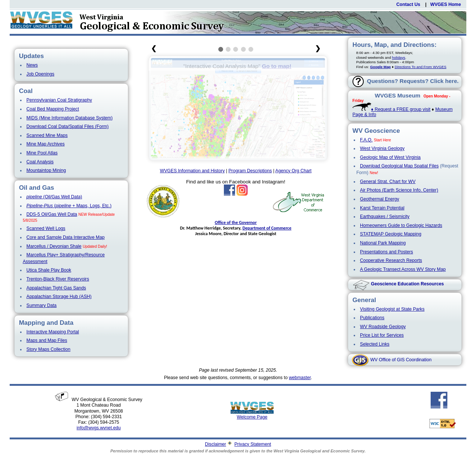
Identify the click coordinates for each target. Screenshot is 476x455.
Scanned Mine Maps (47, 135)
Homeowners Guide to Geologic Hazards (401, 225)
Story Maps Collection (48, 349)
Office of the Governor (236, 222)
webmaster (300, 378)
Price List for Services (382, 335)
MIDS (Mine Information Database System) (70, 118)
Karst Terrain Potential (382, 208)
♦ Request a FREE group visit (392, 109)
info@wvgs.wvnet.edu (99, 428)
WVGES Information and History (192, 171)
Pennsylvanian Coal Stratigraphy (59, 100)
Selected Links (375, 344)
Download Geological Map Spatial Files (399, 166)
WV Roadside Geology (383, 327)
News (32, 65)
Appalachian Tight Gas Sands (56, 288)
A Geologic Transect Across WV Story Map (403, 269)
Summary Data (41, 305)
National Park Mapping (383, 243)
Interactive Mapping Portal (53, 332)
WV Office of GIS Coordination (401, 360)
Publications (372, 318)
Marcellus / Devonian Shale (54, 246)
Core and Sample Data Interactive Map (65, 237)
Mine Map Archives (46, 144)
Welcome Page (252, 415)
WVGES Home (446, 4)
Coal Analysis (40, 162)
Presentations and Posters (387, 252)
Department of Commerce (267, 228)
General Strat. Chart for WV (388, 182)
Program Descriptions (250, 171)
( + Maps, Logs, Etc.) (69, 206)
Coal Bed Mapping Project (53, 109)
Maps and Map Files (47, 340)
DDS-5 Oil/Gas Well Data (52, 214)
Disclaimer (216, 444)
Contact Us (408, 4)
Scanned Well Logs (46, 228)
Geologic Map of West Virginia (390, 157)
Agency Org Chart (293, 171)
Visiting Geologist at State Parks (392, 309)
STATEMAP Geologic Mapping (391, 234)
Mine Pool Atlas (42, 153)
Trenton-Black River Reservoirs (58, 279)
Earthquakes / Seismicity (385, 217)
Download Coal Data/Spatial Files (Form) (67, 126)
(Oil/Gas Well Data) (54, 197)
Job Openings (40, 74)
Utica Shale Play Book (49, 270)
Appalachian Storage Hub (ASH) (59, 297)
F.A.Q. (366, 140)
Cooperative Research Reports (391, 260)
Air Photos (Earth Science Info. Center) (399, 190)
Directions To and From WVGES (420, 67)
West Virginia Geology (382, 148)
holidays (399, 57)
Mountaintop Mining (46, 170)
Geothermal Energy (379, 199)
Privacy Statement (253, 444)
